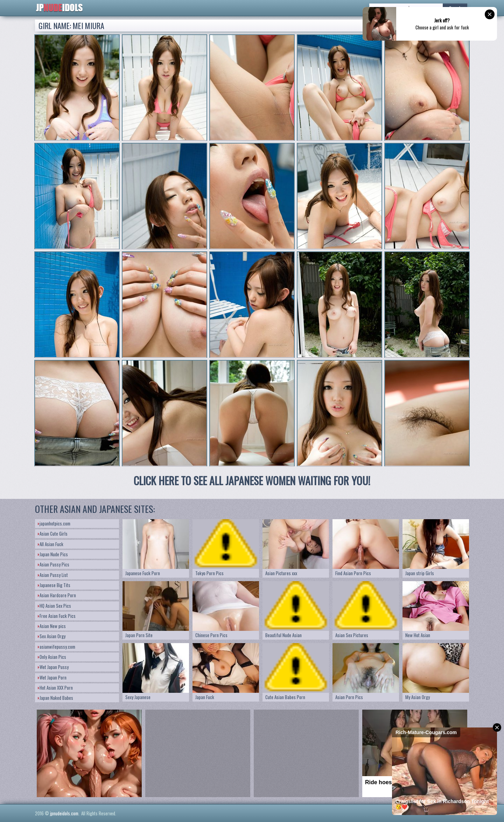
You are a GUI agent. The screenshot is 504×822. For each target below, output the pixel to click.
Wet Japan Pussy (53, 667)
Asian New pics (52, 626)
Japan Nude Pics (53, 554)
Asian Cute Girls (53, 534)
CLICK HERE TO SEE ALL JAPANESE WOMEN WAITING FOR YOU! (252, 480)
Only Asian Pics (52, 657)
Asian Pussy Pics (54, 564)
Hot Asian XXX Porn (55, 688)
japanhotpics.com (54, 523)
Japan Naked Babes (55, 698)
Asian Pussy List (53, 575)
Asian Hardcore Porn (57, 595)
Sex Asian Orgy (52, 636)
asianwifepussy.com (57, 647)
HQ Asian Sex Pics (54, 606)
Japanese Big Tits (54, 585)
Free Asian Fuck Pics (57, 616)
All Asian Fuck (51, 544)
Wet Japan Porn (52, 677)
